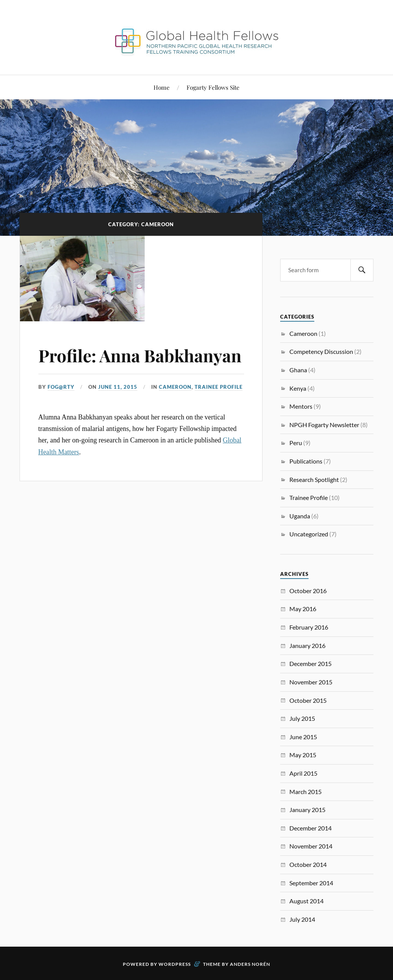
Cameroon (175, 387)
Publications (306, 461)
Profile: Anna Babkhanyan (140, 355)
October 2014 (308, 864)
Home (162, 87)
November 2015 (311, 682)
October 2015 (308, 700)
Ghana (298, 370)
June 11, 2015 (118, 387)
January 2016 (307, 645)
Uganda (300, 516)
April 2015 (303, 773)
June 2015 (303, 737)
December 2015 (310, 663)
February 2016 (309, 627)
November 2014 (311, 846)
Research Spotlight (314, 479)
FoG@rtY (61, 387)
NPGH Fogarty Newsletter (324, 425)
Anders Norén (250, 964)
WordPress (175, 964)
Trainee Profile (219, 387)
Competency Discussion (321, 351)
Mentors (301, 406)
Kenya (298, 388)
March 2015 (305, 792)
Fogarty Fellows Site (213, 87)
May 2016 (303, 609)
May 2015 (303, 755)
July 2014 (302, 919)
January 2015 (307, 810)
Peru (296, 443)
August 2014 (306, 901)
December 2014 (310, 828)
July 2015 (302, 718)
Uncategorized (309, 534)
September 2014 (311, 883)
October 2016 (308, 591)
